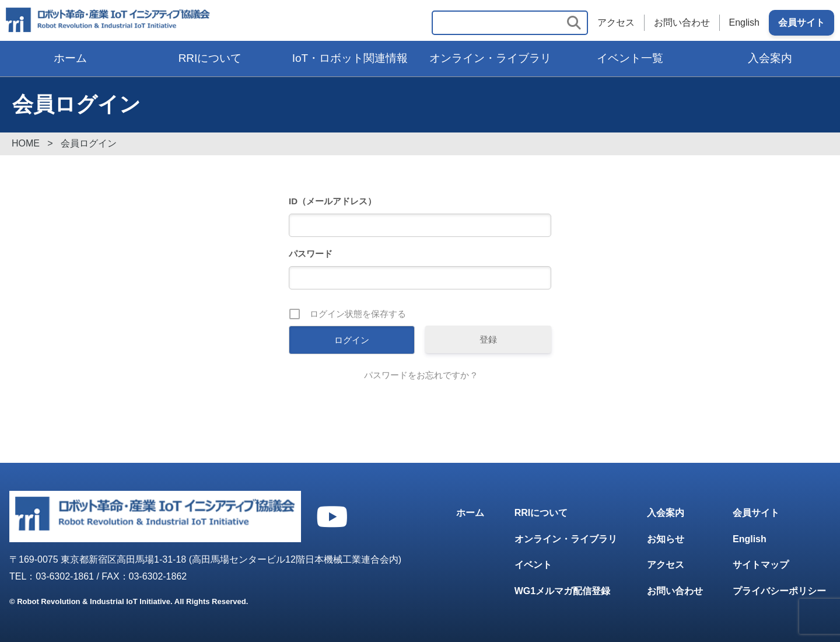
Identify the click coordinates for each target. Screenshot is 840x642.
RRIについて (210, 58)
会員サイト (801, 22)
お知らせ (666, 539)
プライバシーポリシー (779, 591)
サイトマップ (761, 565)
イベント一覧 (630, 58)
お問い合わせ (682, 22)
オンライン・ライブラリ (490, 58)
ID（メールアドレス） (332, 201)
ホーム (70, 58)
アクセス (616, 22)
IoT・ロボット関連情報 (350, 58)
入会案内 (770, 58)
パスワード (311, 254)
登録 (488, 339)
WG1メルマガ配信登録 (562, 591)
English (744, 22)
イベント (533, 565)
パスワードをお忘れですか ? (420, 375)
